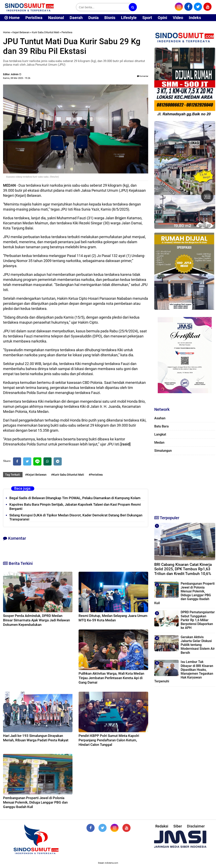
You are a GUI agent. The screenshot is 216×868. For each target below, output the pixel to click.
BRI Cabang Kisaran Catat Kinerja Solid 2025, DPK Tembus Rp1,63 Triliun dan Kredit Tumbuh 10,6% (183, 569)
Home (12, 18)
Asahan (160, 418)
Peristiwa (34, 18)
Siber (178, 826)
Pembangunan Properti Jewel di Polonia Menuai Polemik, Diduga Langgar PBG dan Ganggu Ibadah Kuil (35, 802)
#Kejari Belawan (36, 475)
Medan (159, 443)
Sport (147, 18)
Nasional (56, 18)
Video (178, 18)
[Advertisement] (185, 483)
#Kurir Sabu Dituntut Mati (68, 475)
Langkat (160, 434)
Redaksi (162, 826)
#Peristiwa (96, 475)
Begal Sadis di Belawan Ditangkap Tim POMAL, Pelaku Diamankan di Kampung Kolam (75, 498)
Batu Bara (161, 426)
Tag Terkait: (13, 475)
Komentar (143, 76)
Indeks (195, 18)
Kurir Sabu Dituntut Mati (45, 32)
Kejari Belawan (21, 32)
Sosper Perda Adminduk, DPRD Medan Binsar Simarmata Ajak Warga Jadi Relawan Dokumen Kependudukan (36, 620)
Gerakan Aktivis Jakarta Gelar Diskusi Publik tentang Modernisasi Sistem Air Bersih (198, 645)
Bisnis (110, 18)
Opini (162, 18)
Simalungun (163, 451)
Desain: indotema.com (108, 863)
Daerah (76, 18)
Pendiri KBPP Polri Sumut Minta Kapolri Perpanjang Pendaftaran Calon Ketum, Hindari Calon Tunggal (109, 740)
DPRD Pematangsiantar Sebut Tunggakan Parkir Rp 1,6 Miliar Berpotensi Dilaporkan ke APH (198, 620)
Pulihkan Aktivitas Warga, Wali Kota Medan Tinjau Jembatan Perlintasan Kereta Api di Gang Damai (111, 678)
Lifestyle (129, 18)
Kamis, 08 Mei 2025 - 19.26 (17, 78)
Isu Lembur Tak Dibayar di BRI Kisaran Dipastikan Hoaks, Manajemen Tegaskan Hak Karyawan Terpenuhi (184, 672)
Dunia (93, 18)
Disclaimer (196, 826)
